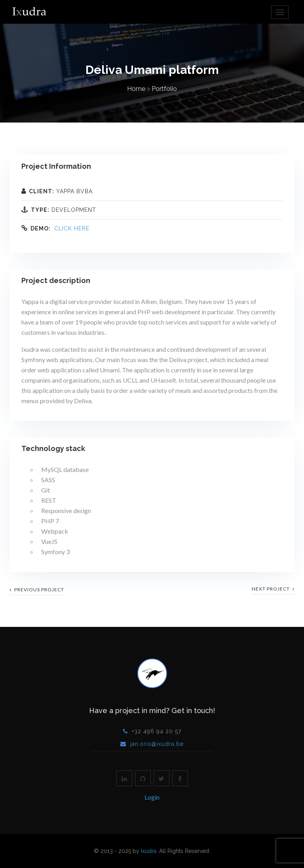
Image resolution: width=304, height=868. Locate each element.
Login (152, 797)
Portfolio (164, 89)
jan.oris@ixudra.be (157, 744)
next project (273, 589)
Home (136, 89)
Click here (72, 228)
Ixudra (149, 851)
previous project (37, 590)
